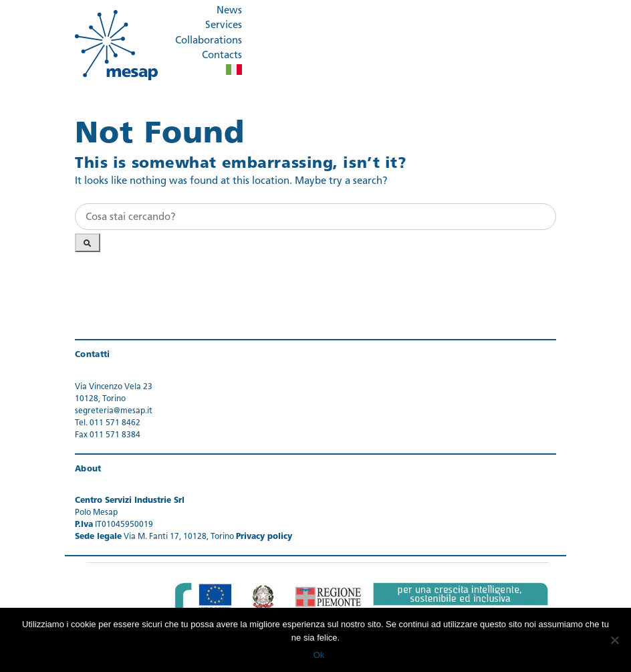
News (229, 11)
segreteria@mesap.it (114, 411)
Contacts (222, 56)
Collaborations (209, 41)
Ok (319, 655)
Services (224, 26)
